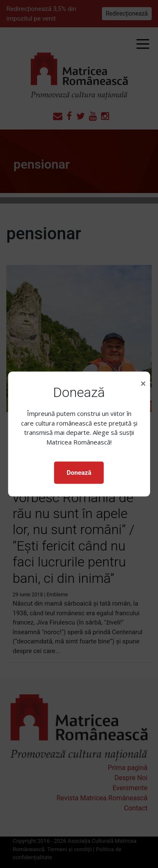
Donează (79, 473)
